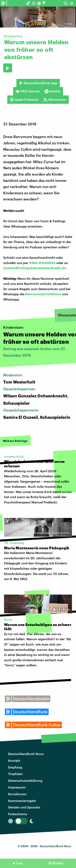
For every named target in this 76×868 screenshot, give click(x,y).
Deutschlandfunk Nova (26, 754)
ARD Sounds (28, 91)
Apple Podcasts (24, 100)
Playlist (58, 863)
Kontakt (14, 760)
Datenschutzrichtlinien (43, 294)
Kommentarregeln (22, 801)
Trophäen (15, 774)
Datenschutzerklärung (25, 780)
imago (69, 24)
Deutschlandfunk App (38, 83)
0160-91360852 (42, 263)
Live (19, 863)
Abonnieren (55, 100)
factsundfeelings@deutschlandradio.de (35, 268)
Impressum (17, 787)
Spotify (53, 91)
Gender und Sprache (24, 807)
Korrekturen (17, 794)
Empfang (15, 767)
